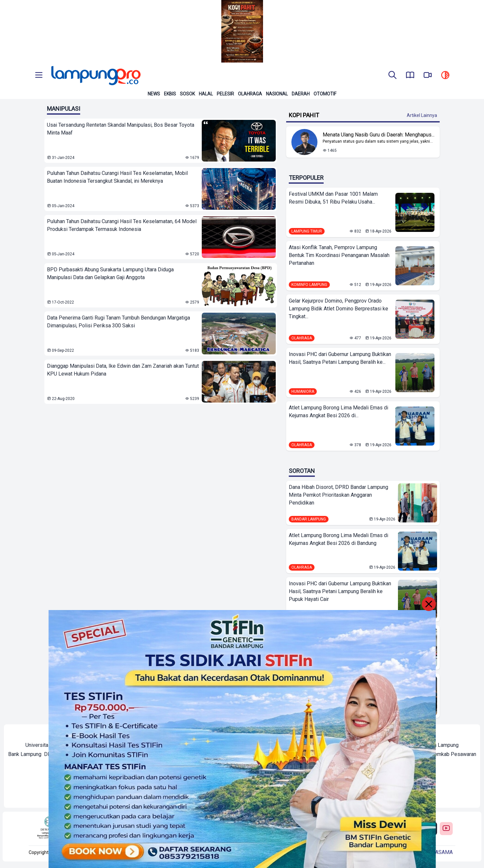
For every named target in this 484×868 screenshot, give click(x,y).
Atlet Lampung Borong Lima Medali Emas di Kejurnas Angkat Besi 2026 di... (338, 412)
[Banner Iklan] (242, 31)
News (154, 94)
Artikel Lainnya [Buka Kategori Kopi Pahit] (422, 115)
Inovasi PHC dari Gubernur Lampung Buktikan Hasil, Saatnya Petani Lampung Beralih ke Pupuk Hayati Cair (340, 591)
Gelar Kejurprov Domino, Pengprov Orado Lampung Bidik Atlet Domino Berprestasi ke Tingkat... (338, 309)
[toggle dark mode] (445, 76)
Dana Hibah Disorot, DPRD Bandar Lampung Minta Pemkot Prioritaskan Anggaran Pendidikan (338, 495)
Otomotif (325, 94)
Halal (206, 94)
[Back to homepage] (95, 76)
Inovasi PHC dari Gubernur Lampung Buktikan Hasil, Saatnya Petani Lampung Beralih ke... (340, 358)
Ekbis (170, 94)
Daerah (301, 94)
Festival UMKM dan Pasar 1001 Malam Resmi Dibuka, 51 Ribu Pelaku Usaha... (333, 198)
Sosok (187, 94)
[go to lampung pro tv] (428, 76)
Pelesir (225, 94)
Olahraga (250, 94)
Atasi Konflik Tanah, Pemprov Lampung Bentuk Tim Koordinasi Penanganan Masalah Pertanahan (339, 255)
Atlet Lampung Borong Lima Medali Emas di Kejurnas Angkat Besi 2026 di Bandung (338, 539)
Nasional (277, 94)
